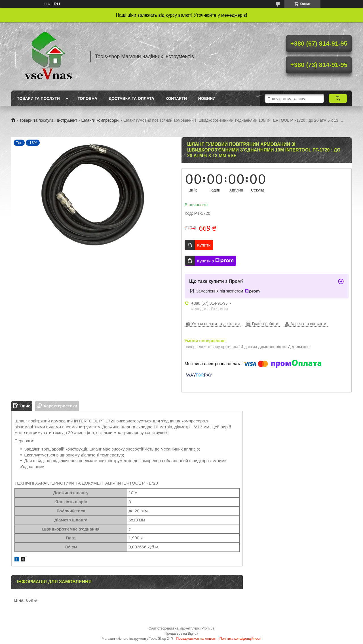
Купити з (215, 261)
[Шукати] (338, 98)
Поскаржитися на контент (197, 639)
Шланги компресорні (100, 120)
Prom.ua (208, 628)
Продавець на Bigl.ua (181, 634)
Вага (71, 538)
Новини (207, 98)
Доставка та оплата (131, 98)
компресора (193, 421)
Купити (204, 245)
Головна (87, 98)
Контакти (176, 98)
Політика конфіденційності (240, 639)
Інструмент (67, 120)
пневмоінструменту (81, 427)
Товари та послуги (38, 98)
